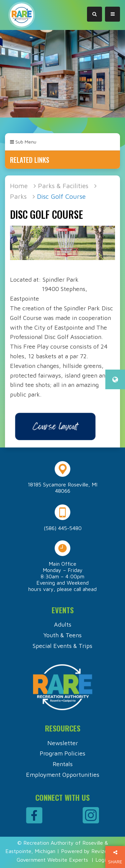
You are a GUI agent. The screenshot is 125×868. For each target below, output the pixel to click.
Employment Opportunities (63, 775)
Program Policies (62, 753)
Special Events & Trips (62, 646)
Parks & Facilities (63, 186)
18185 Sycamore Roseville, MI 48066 (62, 488)
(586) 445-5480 (63, 528)
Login (102, 860)
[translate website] (115, 379)
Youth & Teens (62, 635)
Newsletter (63, 743)
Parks (18, 196)
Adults (63, 624)
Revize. (100, 851)
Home (19, 186)
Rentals (63, 764)
